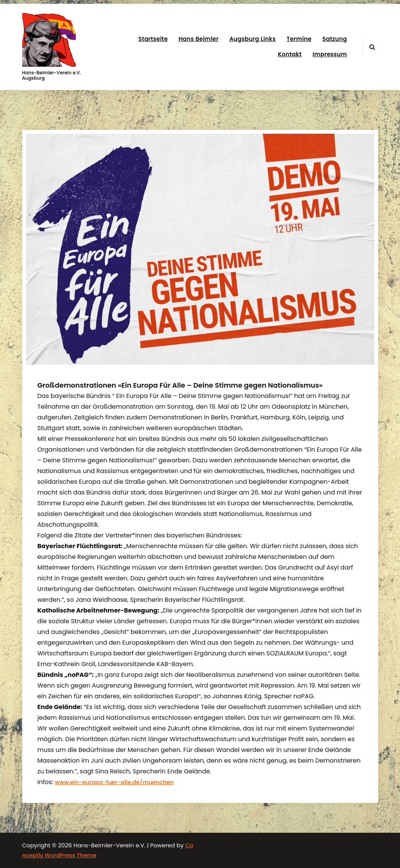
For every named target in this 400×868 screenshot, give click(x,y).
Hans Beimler (199, 39)
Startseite (153, 39)
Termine (299, 39)
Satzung (335, 39)
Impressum (330, 54)
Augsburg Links (252, 39)
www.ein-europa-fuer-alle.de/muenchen (114, 782)
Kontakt (290, 54)
